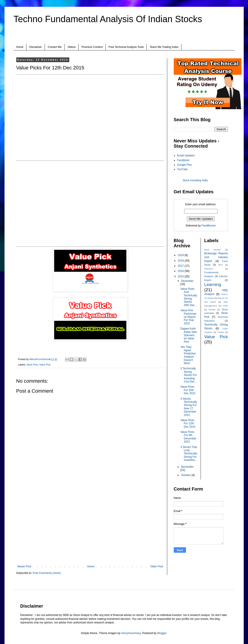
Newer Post (24, 566)
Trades (221, 332)
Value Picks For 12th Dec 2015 (188, 423)
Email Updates (186, 156)
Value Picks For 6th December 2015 (188, 437)
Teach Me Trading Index (164, 47)
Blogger (162, 633)
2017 (181, 266)
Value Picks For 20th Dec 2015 (188, 390)
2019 (181, 255)
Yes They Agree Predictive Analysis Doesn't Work (188, 355)
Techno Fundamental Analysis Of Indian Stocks (108, 19)
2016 (181, 271)
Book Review (212, 250)
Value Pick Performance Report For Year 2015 (188, 317)
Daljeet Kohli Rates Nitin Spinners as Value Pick (189, 335)
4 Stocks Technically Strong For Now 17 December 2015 (189, 407)
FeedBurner (209, 226)
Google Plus (184, 165)
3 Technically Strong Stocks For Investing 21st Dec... (188, 375)
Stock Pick (32, 365)
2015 (181, 276)
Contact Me (55, 47)
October (186, 475)
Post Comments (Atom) (47, 573)
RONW (212, 310)
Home (20, 47)
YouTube (182, 169)
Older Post (157, 566)
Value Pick (45, 365)
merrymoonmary (131, 633)
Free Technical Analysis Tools (126, 47)
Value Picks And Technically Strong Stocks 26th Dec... (189, 297)
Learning (213, 284)
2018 (181, 261)
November (187, 467)
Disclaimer (36, 47)
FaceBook (183, 160)
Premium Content (92, 47)
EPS (221, 265)
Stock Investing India (195, 180)
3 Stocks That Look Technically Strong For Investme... (189, 454)
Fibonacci (209, 269)
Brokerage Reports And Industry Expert (216, 257)
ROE (226, 306)
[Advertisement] (90, 528)
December (187, 281)
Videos (72, 47)
